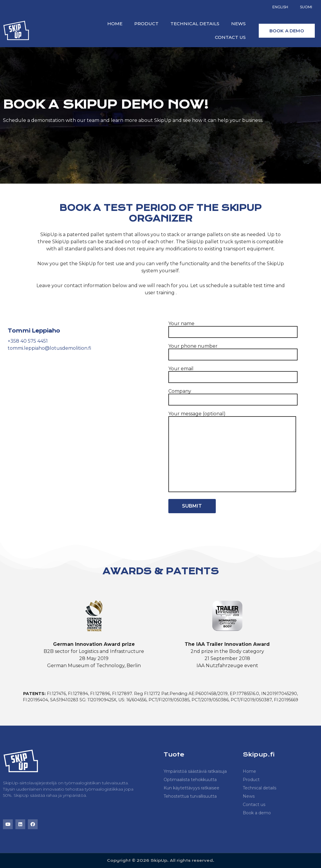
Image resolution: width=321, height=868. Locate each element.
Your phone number (233, 350)
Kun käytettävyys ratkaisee (191, 788)
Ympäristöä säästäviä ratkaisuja (195, 771)
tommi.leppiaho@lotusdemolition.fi (49, 348)
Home (115, 24)
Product (146, 24)
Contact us (230, 37)
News (238, 24)
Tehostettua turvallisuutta (190, 796)
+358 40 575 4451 (28, 341)
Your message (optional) (232, 452)
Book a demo (257, 813)
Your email (233, 373)
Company (233, 396)
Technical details (195, 24)
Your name (233, 328)
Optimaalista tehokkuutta (190, 780)
